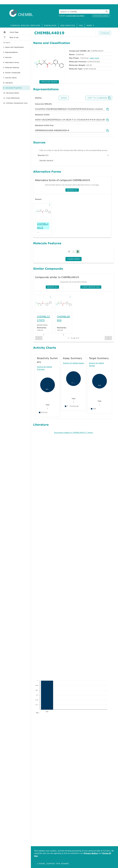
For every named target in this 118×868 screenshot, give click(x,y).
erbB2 (74, 16)
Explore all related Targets (96, 364)
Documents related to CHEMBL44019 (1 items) (74, 433)
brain (78, 16)
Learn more (94, 58)
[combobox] (84, 12)
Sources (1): (74, 155)
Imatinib (69, 16)
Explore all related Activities (44, 368)
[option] (16, 47)
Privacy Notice (91, 853)
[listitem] (16, 32)
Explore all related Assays (74, 363)
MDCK (82, 16)
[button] (50, 205)
